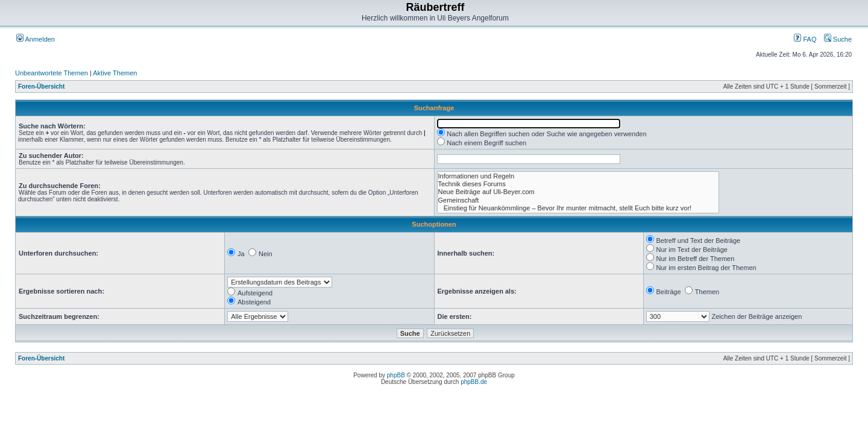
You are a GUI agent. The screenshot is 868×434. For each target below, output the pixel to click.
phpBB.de (474, 382)
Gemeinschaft (578, 200)
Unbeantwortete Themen (52, 73)
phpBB (396, 375)
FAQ (805, 39)
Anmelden (36, 39)
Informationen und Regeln (578, 176)
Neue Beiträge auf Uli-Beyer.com (578, 192)
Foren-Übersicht (41, 86)
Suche (838, 39)
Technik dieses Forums (578, 184)
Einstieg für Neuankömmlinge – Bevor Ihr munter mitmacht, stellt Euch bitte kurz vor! (578, 208)
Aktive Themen (115, 73)
